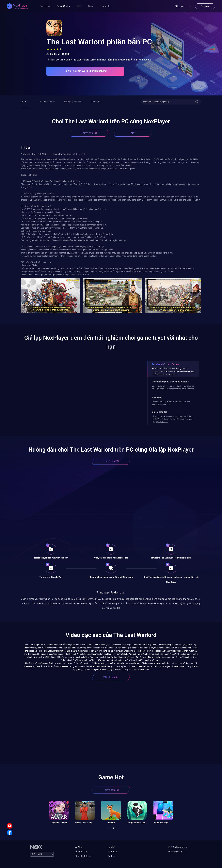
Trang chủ (45, 6)
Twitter (111, 856)
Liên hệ (111, 847)
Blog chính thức (83, 856)
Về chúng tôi (81, 852)
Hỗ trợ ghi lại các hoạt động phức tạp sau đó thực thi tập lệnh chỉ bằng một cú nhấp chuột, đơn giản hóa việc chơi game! (172, 419)
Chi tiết (24, 102)
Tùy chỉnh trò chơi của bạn (165, 364)
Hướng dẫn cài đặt (73, 102)
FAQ (79, 6)
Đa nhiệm (157, 398)
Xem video (96, 102)
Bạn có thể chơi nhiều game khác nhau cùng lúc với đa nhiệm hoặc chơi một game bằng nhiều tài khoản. (173, 387)
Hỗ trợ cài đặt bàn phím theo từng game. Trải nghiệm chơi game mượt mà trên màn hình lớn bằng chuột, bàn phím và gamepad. (173, 371)
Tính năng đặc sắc (46, 102)
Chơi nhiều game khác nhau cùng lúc (171, 382)
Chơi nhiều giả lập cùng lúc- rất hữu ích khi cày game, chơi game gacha (171, 403)
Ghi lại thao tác (159, 412)
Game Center (63, 6)
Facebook (104, 6)
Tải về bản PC (89, 133)
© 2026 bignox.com (178, 847)
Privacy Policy (175, 852)
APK (133, 133)
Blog (90, 6)
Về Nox (79, 847)
